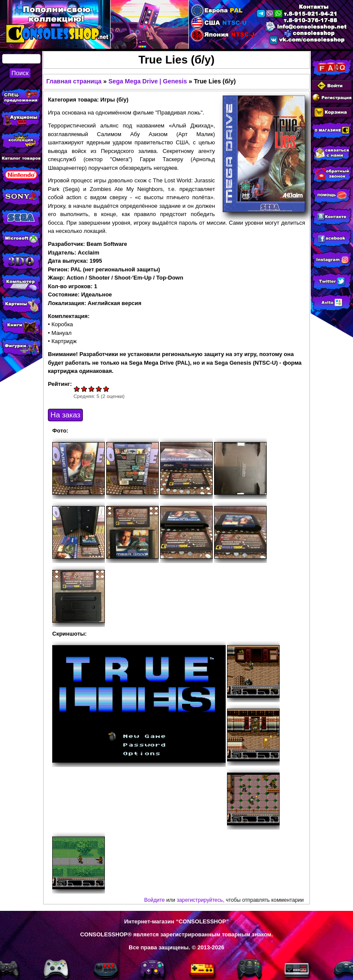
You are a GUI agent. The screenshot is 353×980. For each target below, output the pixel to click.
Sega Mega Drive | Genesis (148, 81)
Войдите (154, 900)
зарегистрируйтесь (200, 900)
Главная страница (74, 81)
